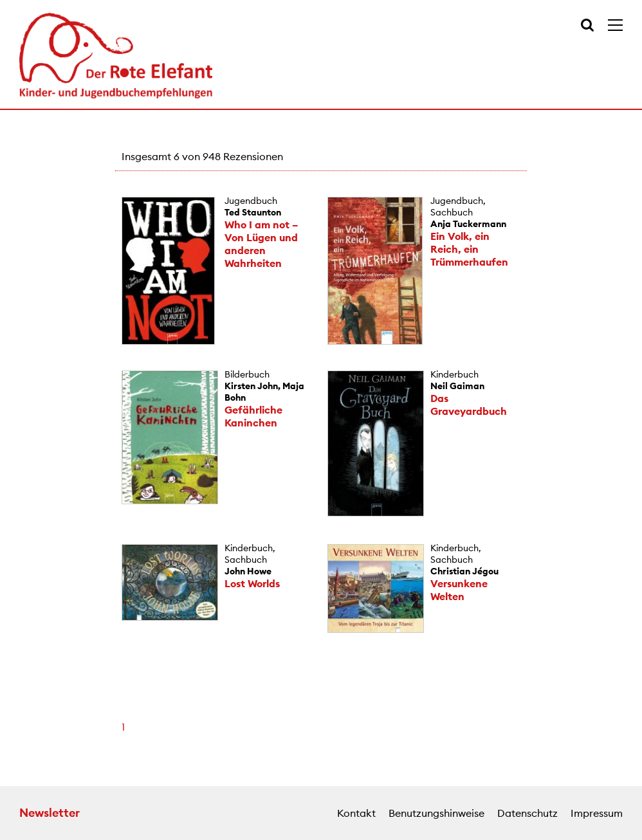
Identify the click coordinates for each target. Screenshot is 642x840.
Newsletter (50, 813)
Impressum (597, 813)
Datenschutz (527, 813)
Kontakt (356, 813)
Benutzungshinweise (436, 813)
